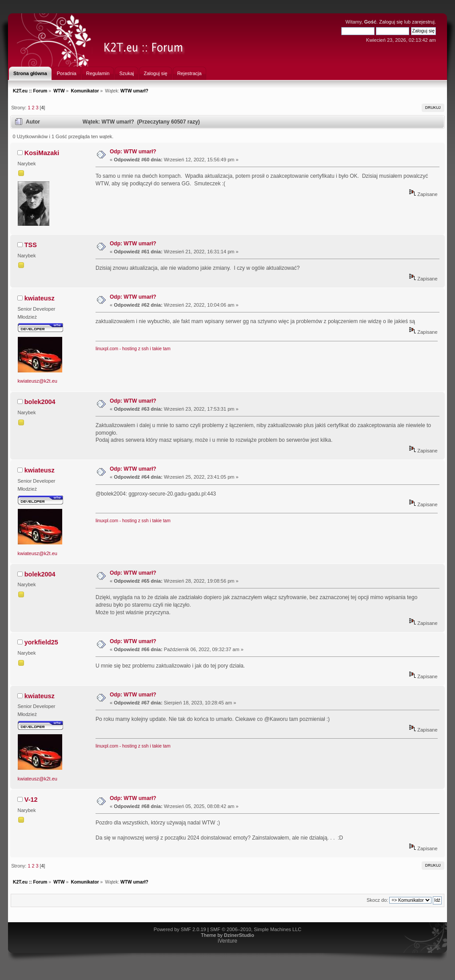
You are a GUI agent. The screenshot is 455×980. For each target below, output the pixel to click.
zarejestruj (423, 22)
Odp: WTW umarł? (133, 152)
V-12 (31, 800)
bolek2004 (40, 402)
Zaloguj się (391, 22)
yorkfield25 (41, 642)
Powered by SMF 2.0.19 (180, 929)
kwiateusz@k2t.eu (38, 381)
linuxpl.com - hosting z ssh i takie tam (133, 349)
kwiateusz (40, 298)
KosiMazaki (42, 153)
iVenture (227, 941)
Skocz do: (377, 900)
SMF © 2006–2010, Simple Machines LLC (256, 929)
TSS (31, 245)
